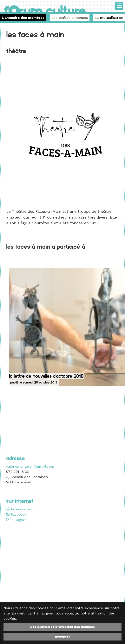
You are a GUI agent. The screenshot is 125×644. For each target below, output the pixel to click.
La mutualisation (109, 18)
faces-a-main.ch (22, 509)
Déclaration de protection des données (62, 627)
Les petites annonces (70, 18)
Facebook (16, 514)
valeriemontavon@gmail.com (30, 466)
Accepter (62, 637)
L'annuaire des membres (23, 18)
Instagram (17, 520)
